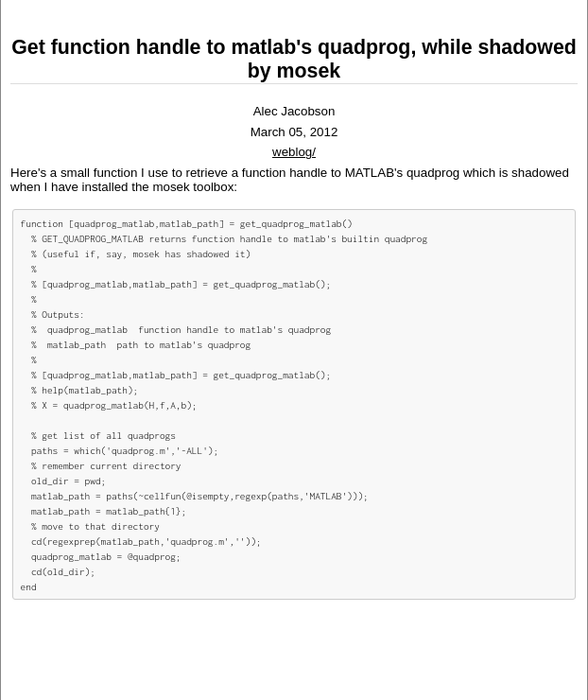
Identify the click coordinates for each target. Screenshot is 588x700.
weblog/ (294, 152)
